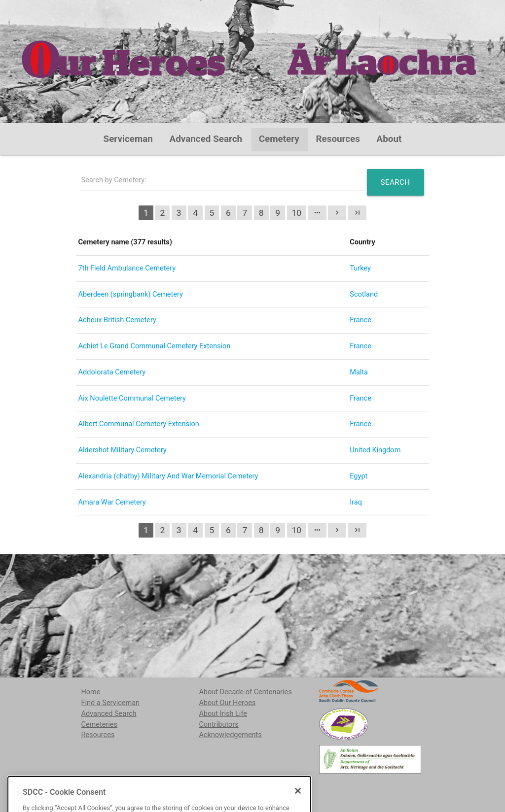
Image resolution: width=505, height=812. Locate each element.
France (361, 320)
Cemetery (279, 139)
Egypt (359, 476)
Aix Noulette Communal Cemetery (132, 398)
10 (297, 213)
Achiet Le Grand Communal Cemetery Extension (155, 346)
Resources (338, 139)
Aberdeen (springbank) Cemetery (131, 294)
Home (90, 692)
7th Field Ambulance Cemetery (127, 268)
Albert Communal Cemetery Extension (139, 424)
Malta (359, 372)
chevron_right (337, 213)
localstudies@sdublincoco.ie (159, 787)
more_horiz (317, 213)
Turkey (360, 268)
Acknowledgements (230, 735)
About (389, 139)
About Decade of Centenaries (245, 692)
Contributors (218, 725)
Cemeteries (99, 725)
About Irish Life (223, 714)
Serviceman (128, 139)
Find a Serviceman (110, 703)
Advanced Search (206, 139)
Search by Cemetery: (113, 180)
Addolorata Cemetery (112, 372)
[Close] (298, 806)
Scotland (364, 294)
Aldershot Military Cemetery (123, 450)
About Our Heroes (227, 703)
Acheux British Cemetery (117, 320)
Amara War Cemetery (112, 502)
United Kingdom (375, 450)
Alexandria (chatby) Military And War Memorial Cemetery (168, 476)
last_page (357, 213)
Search (396, 182)
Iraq (356, 502)
